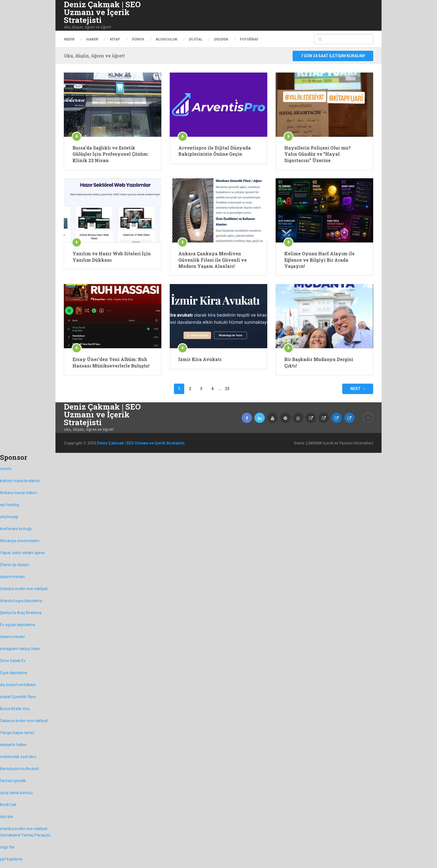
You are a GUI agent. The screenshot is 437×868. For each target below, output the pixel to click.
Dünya (138, 39)
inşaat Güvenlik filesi (18, 697)
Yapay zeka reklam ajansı (22, 553)
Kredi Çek (8, 805)
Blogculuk (167, 39)
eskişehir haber (13, 745)
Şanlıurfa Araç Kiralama (21, 613)
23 (227, 389)
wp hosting (10, 505)
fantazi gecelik (13, 781)
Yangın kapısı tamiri (17, 733)
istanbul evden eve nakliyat (24, 829)
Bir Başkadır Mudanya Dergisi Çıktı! (319, 362)
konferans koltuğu (16, 529)
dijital (196, 39)
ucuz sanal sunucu (16, 793)
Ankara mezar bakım (19, 493)
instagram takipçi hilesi (20, 649)
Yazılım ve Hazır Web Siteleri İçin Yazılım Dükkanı (112, 257)
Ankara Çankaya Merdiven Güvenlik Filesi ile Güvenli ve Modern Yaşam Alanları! (213, 260)
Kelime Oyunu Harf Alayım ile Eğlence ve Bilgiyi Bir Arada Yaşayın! (319, 260)
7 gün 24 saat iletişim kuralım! (333, 56)
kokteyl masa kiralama (20, 481)
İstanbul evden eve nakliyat (24, 589)
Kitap (115, 39)
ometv (6, 469)
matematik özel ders (18, 757)
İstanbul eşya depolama (21, 601)
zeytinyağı (9, 517)
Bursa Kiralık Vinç (15, 709)
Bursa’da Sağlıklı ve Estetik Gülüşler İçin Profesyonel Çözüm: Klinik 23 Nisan (111, 154)
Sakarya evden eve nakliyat (24, 721)
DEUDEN (221, 39)
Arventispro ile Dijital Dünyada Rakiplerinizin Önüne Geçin (215, 151)
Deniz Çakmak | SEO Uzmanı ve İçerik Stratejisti (102, 12)
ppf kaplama (11, 859)
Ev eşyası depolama (17, 625)
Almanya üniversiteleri (20, 541)
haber (92, 39)
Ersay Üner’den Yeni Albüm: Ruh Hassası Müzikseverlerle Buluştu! (111, 362)
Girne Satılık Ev (13, 661)
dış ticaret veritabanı (18, 685)
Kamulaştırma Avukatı (20, 769)
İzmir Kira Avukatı (200, 359)
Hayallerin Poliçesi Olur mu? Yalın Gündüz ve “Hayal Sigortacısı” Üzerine (318, 154)
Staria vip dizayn (14, 565)
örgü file (7, 847)
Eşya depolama (14, 673)
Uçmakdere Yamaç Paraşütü (25, 835)
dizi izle (7, 817)
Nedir (69, 39)
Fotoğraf (249, 39)
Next (358, 389)
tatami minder (13, 577)
